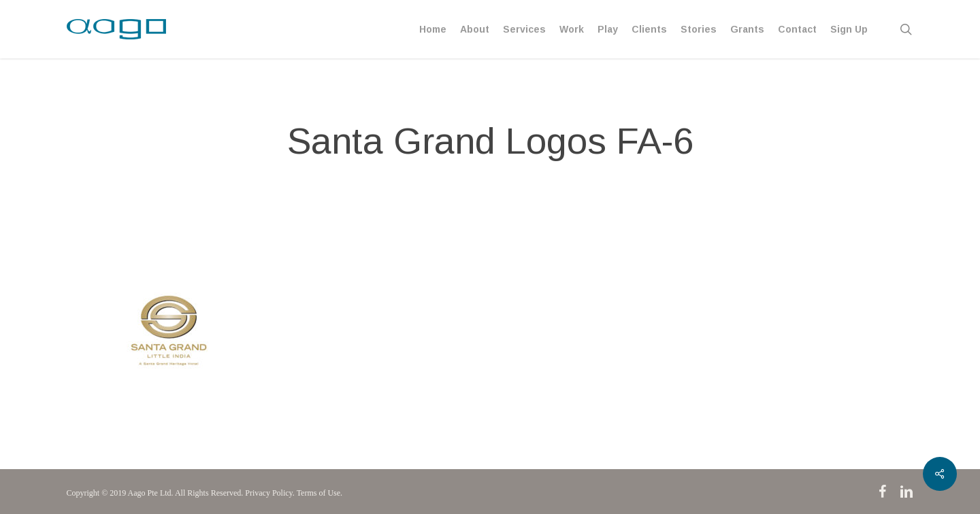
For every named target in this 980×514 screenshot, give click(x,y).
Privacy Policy (269, 493)
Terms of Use (318, 493)
